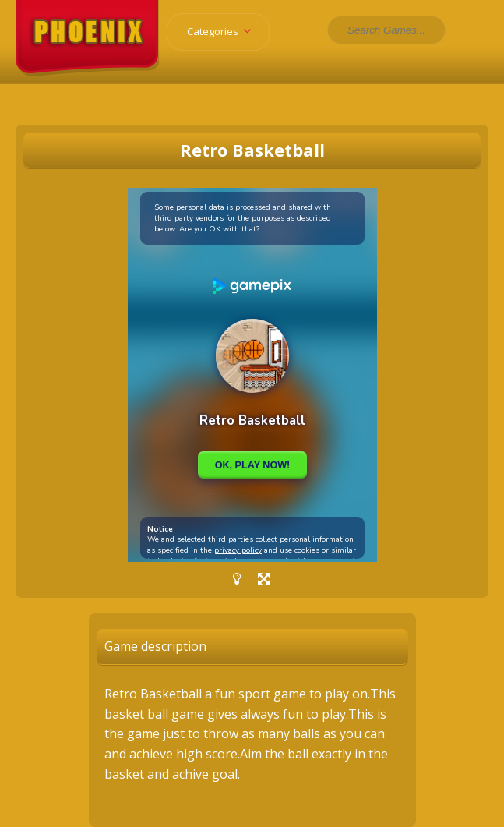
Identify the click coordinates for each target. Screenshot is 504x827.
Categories (224, 31)
